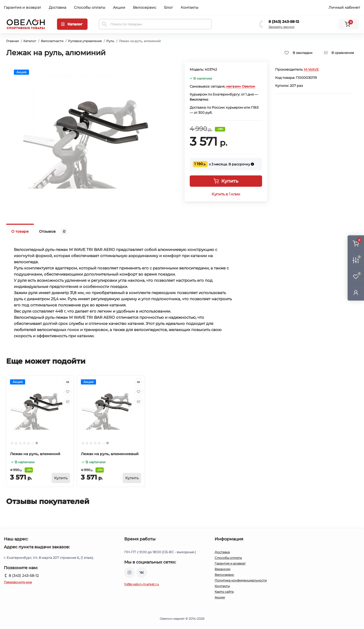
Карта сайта (224, 592)
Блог (169, 7)
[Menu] (72, 24)
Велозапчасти (52, 41)
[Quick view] (68, 382)
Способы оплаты (90, 7)
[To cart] (61, 478)
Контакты (190, 7)
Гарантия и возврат (22, 7)
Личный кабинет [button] (344, 7)
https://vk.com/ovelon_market (142, 572)
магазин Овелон (241, 86)
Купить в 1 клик (226, 194)
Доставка (58, 7)
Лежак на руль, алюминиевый (110, 454)
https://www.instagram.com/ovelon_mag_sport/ (129, 572)
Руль (110, 41)
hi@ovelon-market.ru (142, 584)
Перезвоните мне (18, 582)
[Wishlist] (68, 392)
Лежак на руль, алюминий (35, 454)
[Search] (104, 24)
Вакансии (222, 569)
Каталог (30, 41)
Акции (119, 7)
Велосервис (145, 7)
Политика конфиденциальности (241, 580)
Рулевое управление (85, 41)
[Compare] (68, 401)
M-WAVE (311, 69)
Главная (12, 41)
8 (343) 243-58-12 (284, 22)
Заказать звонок (281, 27)
